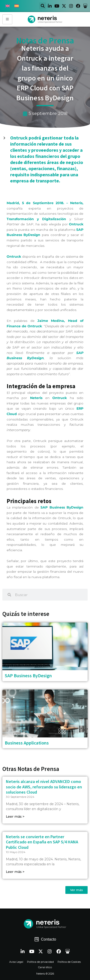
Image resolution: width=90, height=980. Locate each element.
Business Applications (27, 743)
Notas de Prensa (45, 41)
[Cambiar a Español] (17, 6)
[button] (43, 6)
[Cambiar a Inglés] (8, 6)
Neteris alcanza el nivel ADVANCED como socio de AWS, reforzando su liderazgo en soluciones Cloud (44, 787)
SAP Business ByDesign (28, 675)
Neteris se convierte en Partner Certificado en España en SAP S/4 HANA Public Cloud (42, 842)
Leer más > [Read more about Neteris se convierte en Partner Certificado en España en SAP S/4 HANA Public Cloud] (15, 872)
